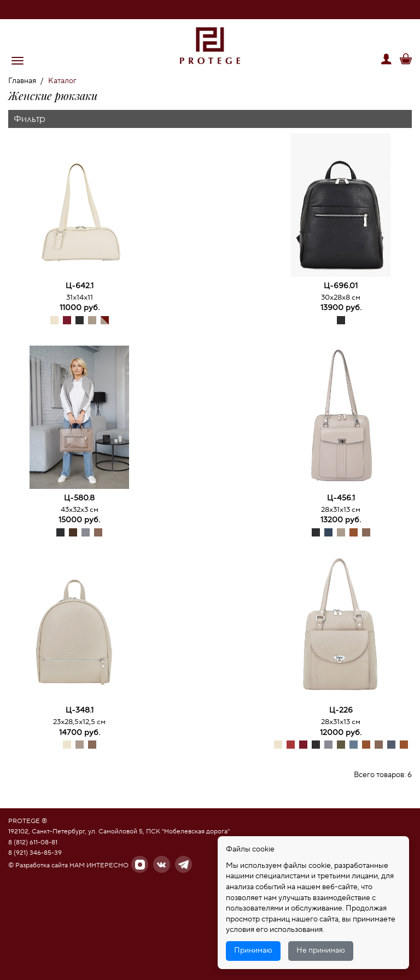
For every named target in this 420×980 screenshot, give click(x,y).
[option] (79, 207)
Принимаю (253, 950)
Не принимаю (321, 950)
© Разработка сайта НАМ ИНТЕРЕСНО (68, 865)
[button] (17, 61)
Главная (22, 81)
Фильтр (30, 118)
